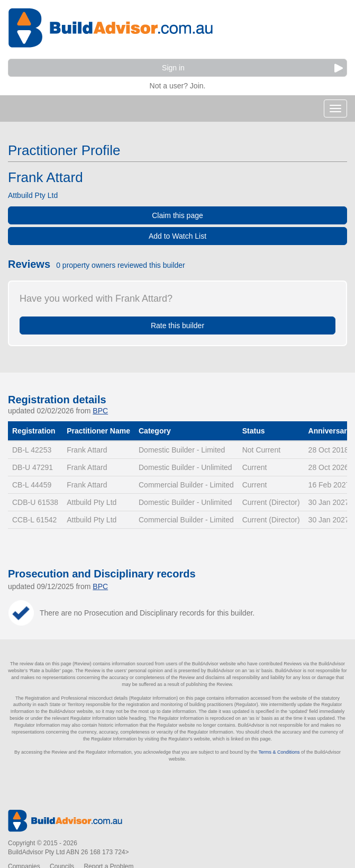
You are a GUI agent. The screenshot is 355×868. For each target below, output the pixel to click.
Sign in (252, 68)
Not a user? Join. (178, 84)
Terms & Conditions (279, 752)
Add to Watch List (178, 236)
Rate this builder (178, 325)
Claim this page (178, 215)
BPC (100, 411)
